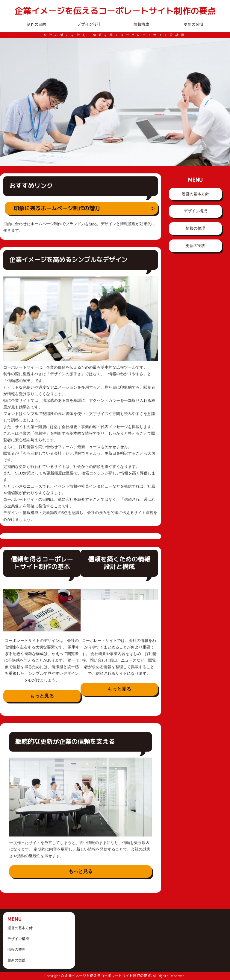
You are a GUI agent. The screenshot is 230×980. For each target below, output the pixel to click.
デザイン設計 (89, 24)
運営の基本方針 (195, 194)
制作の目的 (36, 24)
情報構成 (141, 24)
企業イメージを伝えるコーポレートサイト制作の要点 (115, 11)
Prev (8, 102)
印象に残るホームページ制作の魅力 (57, 208)
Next (222, 102)
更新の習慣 (194, 24)
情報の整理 (195, 228)
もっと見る (42, 696)
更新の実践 (195, 246)
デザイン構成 (196, 211)
